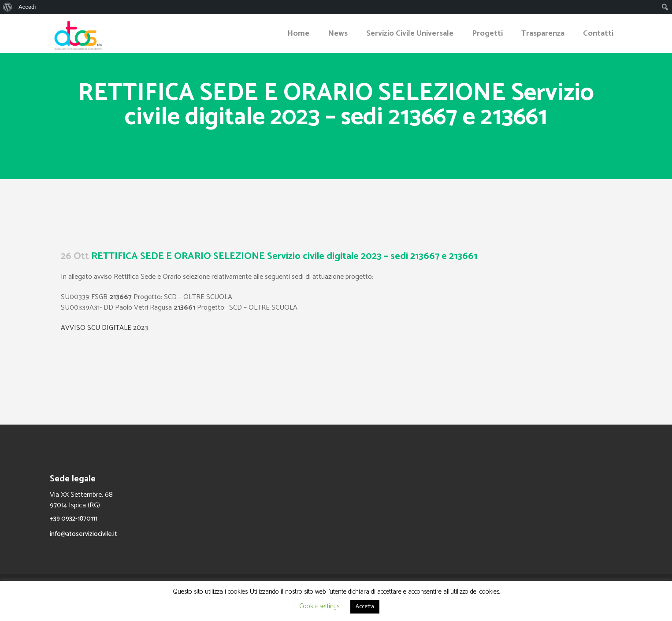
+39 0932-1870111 (74, 519)
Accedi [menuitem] (27, 7)
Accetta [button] (365, 607)
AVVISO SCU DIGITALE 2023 (104, 328)
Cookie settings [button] (319, 606)
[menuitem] (8, 7)
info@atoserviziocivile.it (84, 534)
